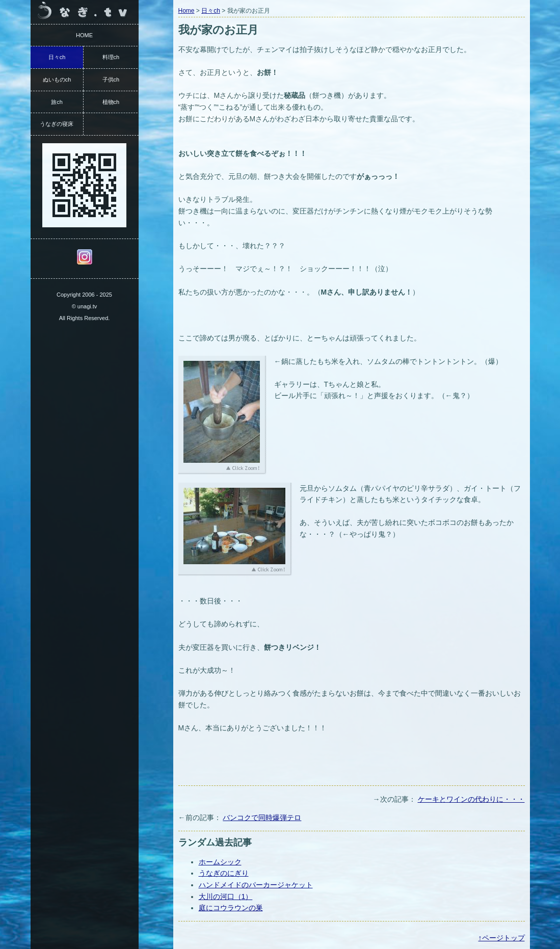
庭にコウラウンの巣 (231, 908)
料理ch (111, 57)
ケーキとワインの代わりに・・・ (471, 799)
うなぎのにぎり (224, 873)
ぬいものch (57, 80)
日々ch (211, 11)
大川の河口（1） (226, 897)
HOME (84, 35)
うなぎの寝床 (57, 124)
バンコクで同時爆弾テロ (262, 818)
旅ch (57, 102)
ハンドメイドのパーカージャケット (256, 885)
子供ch (111, 80)
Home (186, 11)
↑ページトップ (502, 938)
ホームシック (220, 862)
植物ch (111, 102)
